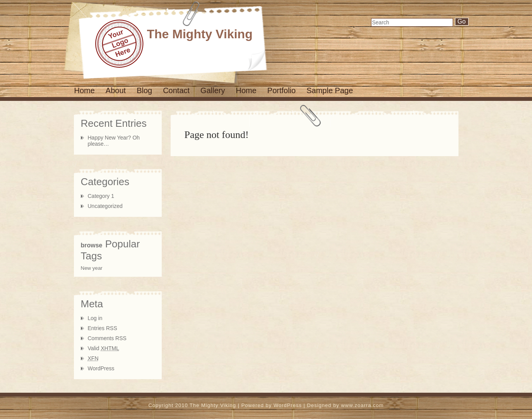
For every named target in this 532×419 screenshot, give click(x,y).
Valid (103, 348)
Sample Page (330, 90)
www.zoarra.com (362, 405)
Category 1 (101, 196)
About (116, 90)
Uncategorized (105, 206)
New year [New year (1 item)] (92, 268)
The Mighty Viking (200, 34)
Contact (176, 90)
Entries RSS (103, 328)
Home (85, 90)
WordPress (101, 368)
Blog (144, 90)
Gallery (213, 90)
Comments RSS (107, 338)
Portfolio (281, 90)
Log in (95, 318)
